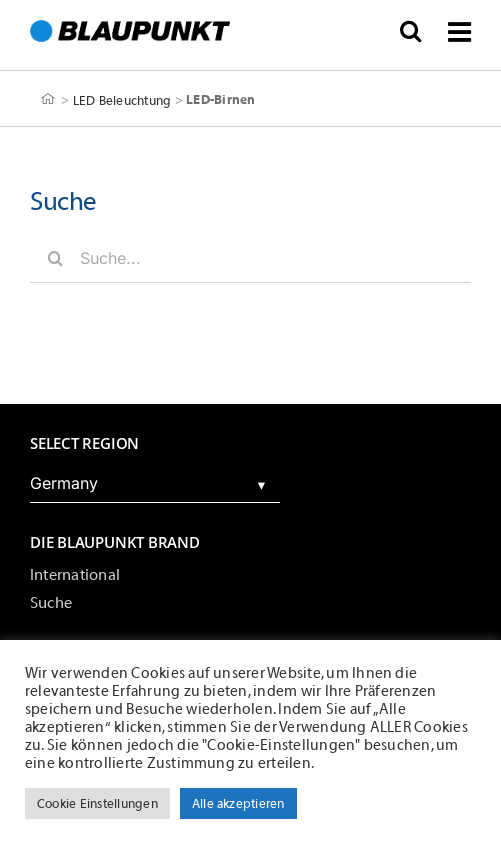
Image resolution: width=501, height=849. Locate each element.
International (75, 575)
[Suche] (55, 258)
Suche (51, 603)
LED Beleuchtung (122, 99)
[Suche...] (250, 258)
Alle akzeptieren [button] (238, 803)
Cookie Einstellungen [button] (97, 803)
